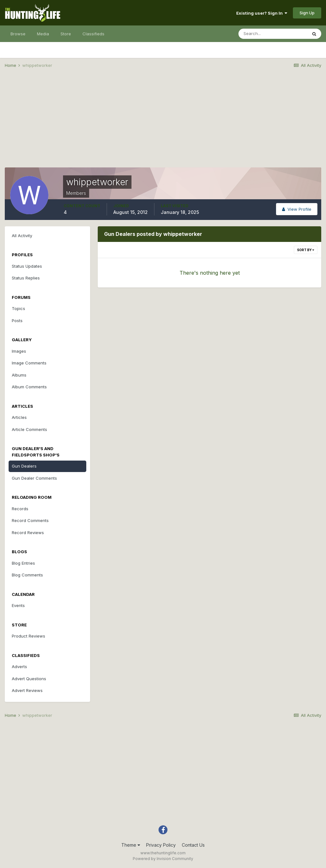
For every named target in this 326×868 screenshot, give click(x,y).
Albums (19, 375)
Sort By (306, 250)
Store (66, 34)
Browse (18, 34)
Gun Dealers (24, 466)
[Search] (273, 34)
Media (43, 34)
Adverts (19, 667)
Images (19, 351)
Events (18, 605)
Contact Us (193, 845)
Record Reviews (28, 533)
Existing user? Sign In (262, 13)
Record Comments (30, 520)
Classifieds (93, 34)
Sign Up (307, 13)
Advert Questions (29, 679)
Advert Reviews (27, 690)
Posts (17, 321)
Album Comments (29, 387)
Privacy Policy (161, 845)
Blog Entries (23, 563)
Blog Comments (27, 575)
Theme (131, 845)
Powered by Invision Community (163, 859)
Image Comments (29, 363)
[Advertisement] (163, 123)
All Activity (22, 236)
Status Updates (27, 266)
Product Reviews (28, 636)
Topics (18, 308)
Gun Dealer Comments (34, 478)
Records (20, 509)
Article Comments (29, 429)
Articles (19, 417)
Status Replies (26, 278)
